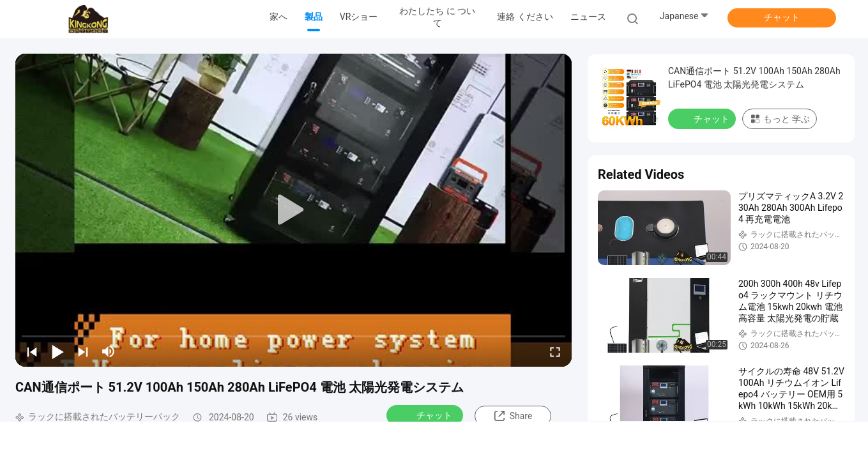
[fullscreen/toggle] (555, 351)
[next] (83, 351)
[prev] (32, 351)
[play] (294, 210)
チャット (782, 17)
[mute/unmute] (109, 351)
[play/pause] (57, 351)
